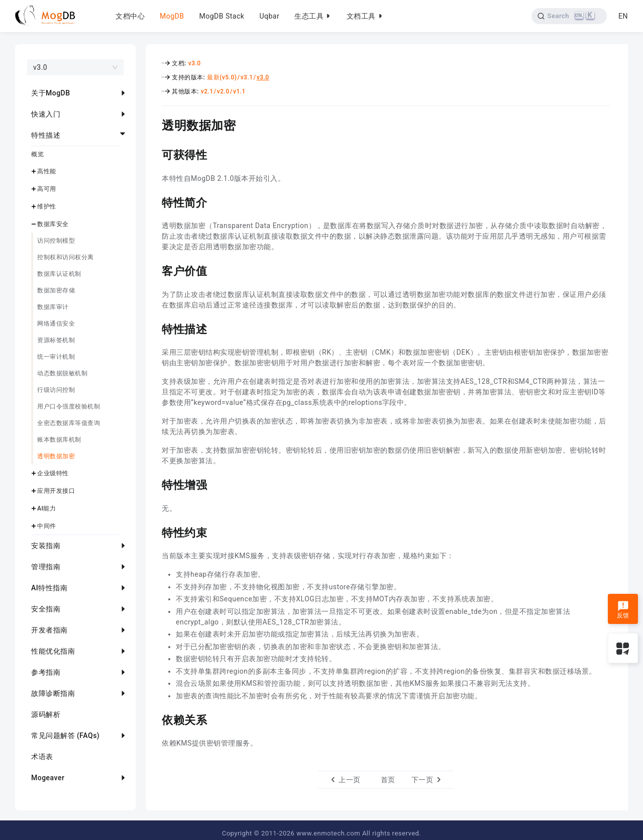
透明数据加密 (56, 456)
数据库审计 (53, 307)
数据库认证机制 (59, 274)
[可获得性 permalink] (154, 154)
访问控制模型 (56, 241)
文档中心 (130, 16)
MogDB (172, 16)
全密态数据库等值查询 (69, 423)
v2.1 (207, 91)
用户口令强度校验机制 (69, 406)
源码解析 (46, 714)
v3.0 (195, 63)
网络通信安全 (56, 324)
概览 (37, 154)
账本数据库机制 (59, 440)
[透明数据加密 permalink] (154, 124)
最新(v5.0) (222, 77)
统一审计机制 (56, 357)
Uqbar (269, 16)
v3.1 (247, 77)
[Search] (569, 16)
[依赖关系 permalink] (154, 719)
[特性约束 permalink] (154, 532)
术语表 (42, 757)
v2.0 (223, 91)
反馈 (623, 610)
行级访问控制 (56, 390)
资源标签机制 (56, 340)
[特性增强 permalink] (154, 484)
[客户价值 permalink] (154, 270)
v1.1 (239, 91)
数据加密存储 (56, 290)
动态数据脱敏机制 (62, 373)
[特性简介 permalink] (154, 201)
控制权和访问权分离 (66, 257)
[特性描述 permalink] (154, 328)
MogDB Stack (222, 16)
